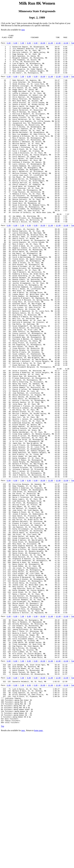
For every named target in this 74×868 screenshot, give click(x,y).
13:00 (66, 45)
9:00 (36, 45)
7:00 (22, 45)
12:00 (58, 45)
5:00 (9, 45)
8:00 (29, 45)
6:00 (15, 45)
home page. (39, 863)
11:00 (50, 45)
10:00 (43, 45)
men (23, 30)
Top (73, 45)
